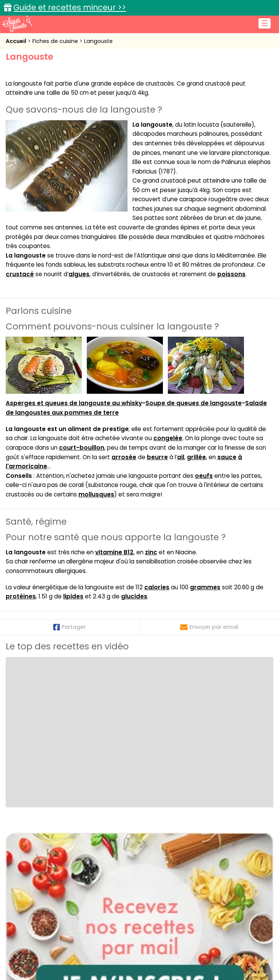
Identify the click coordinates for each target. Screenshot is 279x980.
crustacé (20, 274)
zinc (151, 552)
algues (79, 274)
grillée (196, 457)
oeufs (204, 476)
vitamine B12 (114, 552)
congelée (168, 438)
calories (157, 587)
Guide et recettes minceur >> (70, 7)
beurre (157, 457)
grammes (205, 587)
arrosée (124, 457)
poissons (231, 274)
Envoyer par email (209, 627)
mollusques (96, 494)
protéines (21, 596)
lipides (73, 596)
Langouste (98, 41)
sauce (227, 457)
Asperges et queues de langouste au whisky (74, 403)
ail (181, 457)
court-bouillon (82, 448)
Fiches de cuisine (56, 41)
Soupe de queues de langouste (194, 403)
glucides (134, 596)
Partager (69, 627)
